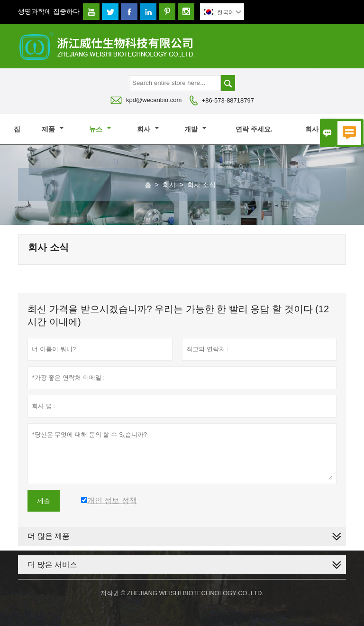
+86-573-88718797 (228, 100)
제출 (44, 501)
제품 (53, 129)
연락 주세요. (254, 129)
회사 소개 (324, 129)
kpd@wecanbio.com (154, 100)
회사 (148, 129)
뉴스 (100, 129)
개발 (196, 129)
